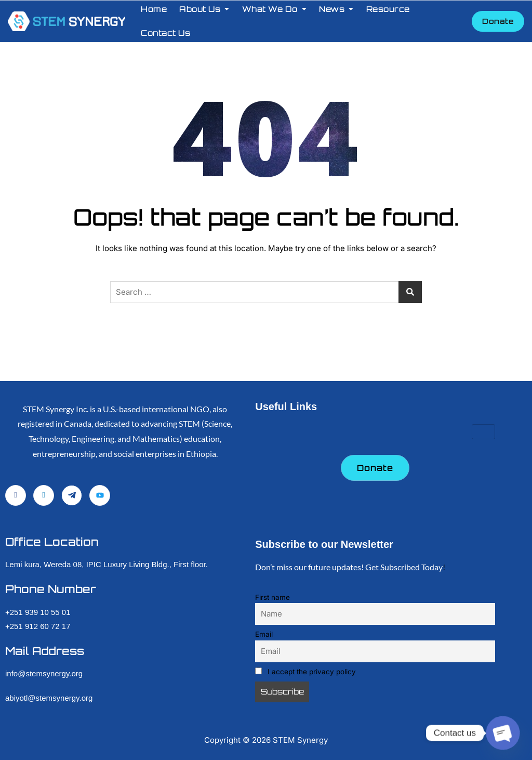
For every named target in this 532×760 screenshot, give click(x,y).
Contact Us (165, 33)
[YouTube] (100, 495)
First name (272, 597)
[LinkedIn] (44, 495)
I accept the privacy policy (305, 672)
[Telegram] (72, 495)
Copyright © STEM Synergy (266, 740)
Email (264, 634)
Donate (498, 21)
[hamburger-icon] (483, 432)
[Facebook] (16, 495)
